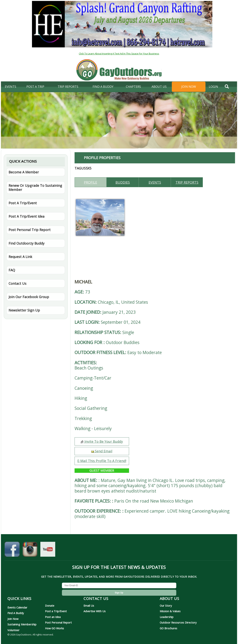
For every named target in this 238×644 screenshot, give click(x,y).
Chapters (133, 87)
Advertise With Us (95, 611)
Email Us (89, 606)
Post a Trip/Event (56, 611)
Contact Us (17, 283)
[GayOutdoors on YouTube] (48, 551)
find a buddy (103, 87)
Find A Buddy (16, 613)
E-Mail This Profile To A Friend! (102, 461)
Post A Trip (35, 87)
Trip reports (187, 182)
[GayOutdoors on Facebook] (12, 551)
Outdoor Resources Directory (178, 622)
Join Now (189, 87)
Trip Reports (68, 87)
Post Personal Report (58, 622)
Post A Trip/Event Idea (26, 216)
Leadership (167, 617)
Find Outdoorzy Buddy (26, 243)
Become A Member (24, 172)
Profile (90, 182)
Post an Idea (53, 617)
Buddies (123, 182)
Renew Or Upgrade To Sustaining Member (35, 188)
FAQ (12, 270)
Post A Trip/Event (23, 203)
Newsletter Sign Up (24, 310)
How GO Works (54, 628)
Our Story (166, 606)
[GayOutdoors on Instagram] (30, 551)
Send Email (102, 451)
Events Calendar (17, 607)
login (213, 87)
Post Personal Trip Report (30, 230)
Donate (50, 606)
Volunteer (13, 630)
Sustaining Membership (22, 624)
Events (11, 87)
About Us (159, 87)
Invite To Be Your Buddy (102, 441)
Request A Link (20, 257)
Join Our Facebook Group (29, 297)
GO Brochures (168, 628)
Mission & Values (170, 611)
